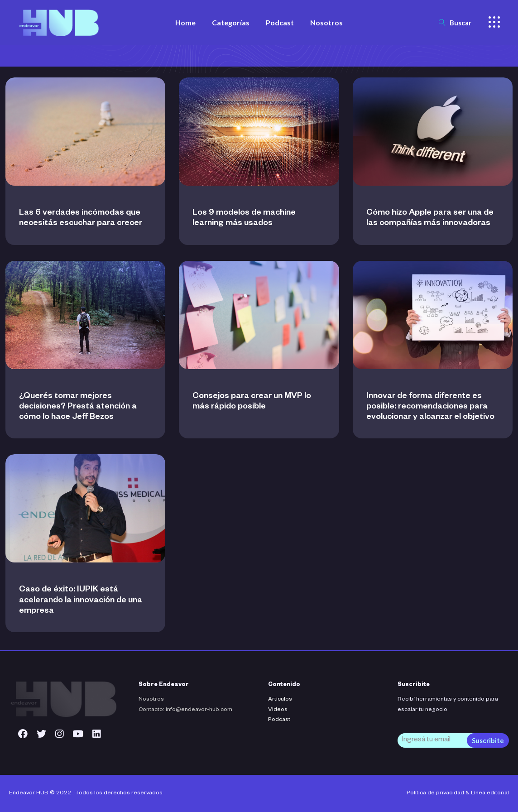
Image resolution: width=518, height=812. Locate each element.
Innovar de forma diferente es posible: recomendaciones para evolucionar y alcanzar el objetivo (430, 407)
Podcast (279, 720)
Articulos (280, 700)
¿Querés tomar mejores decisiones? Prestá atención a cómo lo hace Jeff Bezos (78, 407)
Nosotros (151, 700)
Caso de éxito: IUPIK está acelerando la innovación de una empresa (81, 601)
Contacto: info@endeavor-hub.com (185, 710)
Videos (278, 710)
